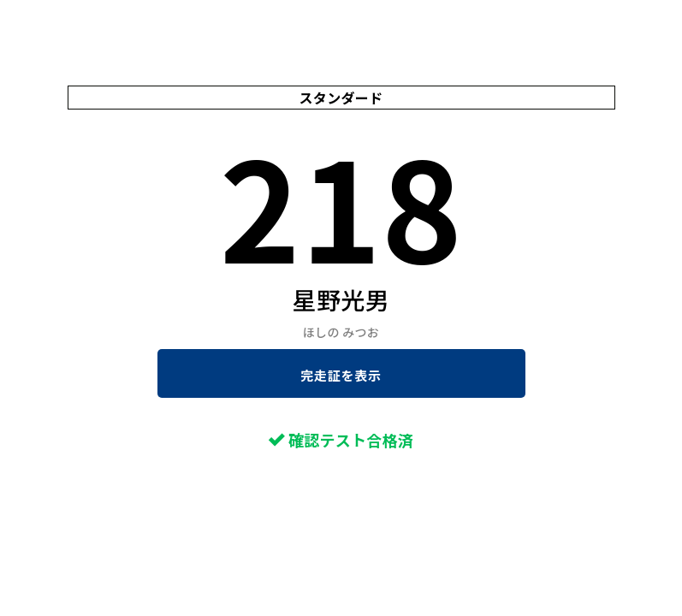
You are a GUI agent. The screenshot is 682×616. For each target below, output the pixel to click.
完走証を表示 (341, 375)
